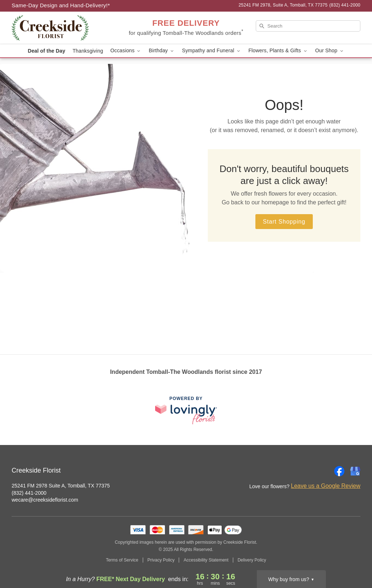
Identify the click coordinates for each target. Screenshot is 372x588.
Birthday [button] (162, 51)
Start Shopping (284, 222)
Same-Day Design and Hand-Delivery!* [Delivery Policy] (61, 5)
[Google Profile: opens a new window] (355, 471)
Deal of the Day (46, 51)
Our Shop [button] (330, 51)
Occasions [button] (126, 51)
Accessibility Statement (206, 560)
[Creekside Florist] (64, 28)
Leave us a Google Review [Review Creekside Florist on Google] (326, 486)
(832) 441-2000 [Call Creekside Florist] (29, 493)
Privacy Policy (161, 560)
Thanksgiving (88, 51)
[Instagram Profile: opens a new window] (323, 471)
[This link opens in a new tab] (186, 410)
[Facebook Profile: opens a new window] (339, 471)
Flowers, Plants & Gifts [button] (278, 51)
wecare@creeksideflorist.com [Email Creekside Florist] (45, 500)
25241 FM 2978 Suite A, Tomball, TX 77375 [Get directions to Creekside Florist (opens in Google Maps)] (61, 486)
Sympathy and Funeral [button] (212, 51)
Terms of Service (122, 560)
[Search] (308, 26)
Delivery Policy (252, 560)
